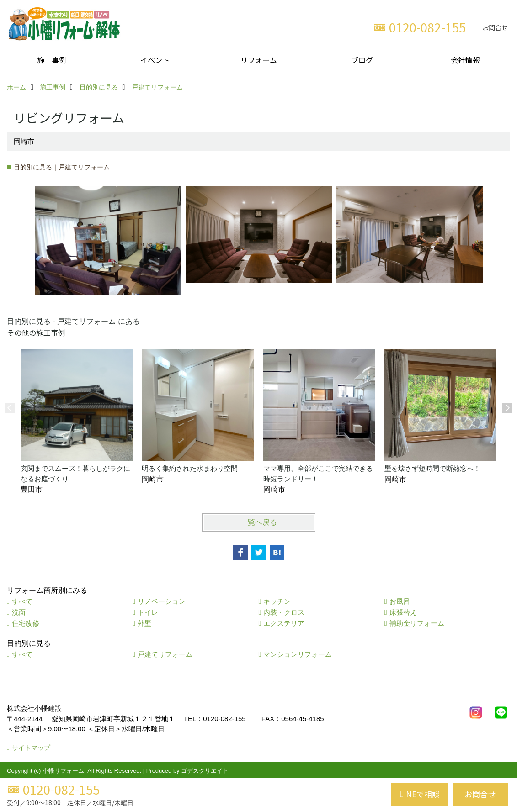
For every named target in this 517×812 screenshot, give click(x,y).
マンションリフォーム (298, 654)
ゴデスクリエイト (205, 771)
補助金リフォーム (417, 623)
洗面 (19, 612)
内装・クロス (284, 612)
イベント (155, 60)
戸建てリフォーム (165, 654)
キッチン (277, 601)
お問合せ (495, 27)
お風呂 (400, 601)
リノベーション (162, 601)
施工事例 (52, 60)
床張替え (403, 612)
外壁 (144, 623)
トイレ (148, 612)
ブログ (362, 60)
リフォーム (259, 60)
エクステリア (284, 623)
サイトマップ (31, 748)
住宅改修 (26, 623)
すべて (22, 601)
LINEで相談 (419, 794)
